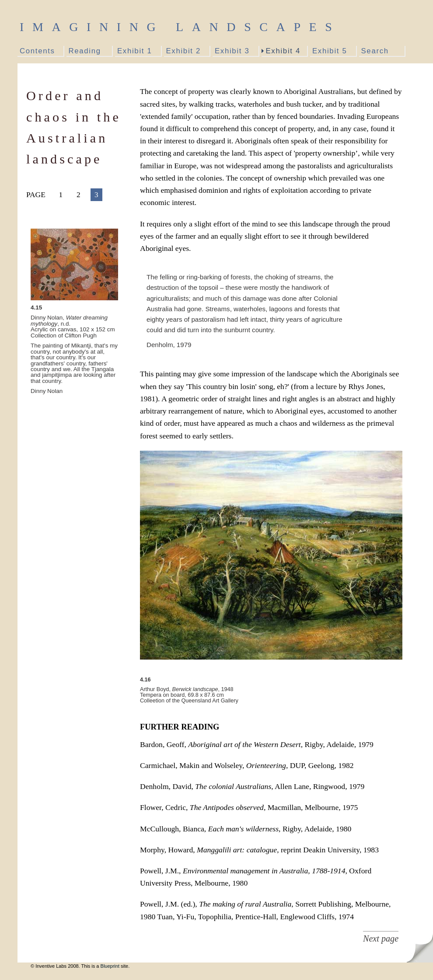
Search (375, 51)
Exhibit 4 (283, 51)
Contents (37, 51)
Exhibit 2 (183, 51)
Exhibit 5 (330, 51)
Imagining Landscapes (180, 27)
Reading (85, 51)
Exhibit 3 (232, 51)
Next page (381, 938)
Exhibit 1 (134, 51)
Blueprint (110, 966)
